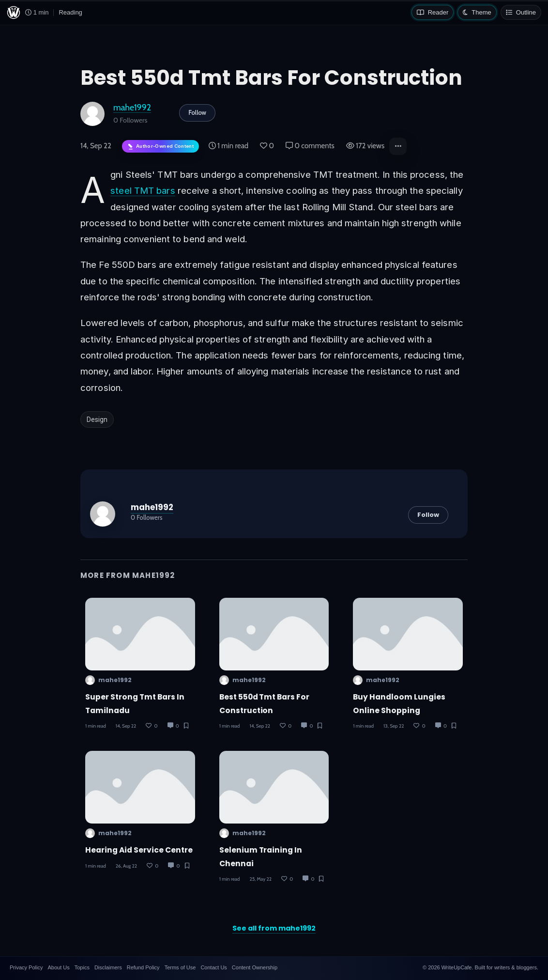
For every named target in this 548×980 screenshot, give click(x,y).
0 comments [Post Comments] (310, 146)
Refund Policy (143, 967)
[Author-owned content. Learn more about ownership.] (160, 147)
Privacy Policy (26, 967)
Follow (197, 112)
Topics (82, 967)
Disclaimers (108, 967)
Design (97, 420)
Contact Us (213, 967)
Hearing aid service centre (139, 850)
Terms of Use (180, 967)
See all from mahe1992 (274, 928)
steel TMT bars (143, 190)
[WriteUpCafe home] (14, 13)
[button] (398, 146)
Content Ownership (255, 967)
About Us (58, 967)
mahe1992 (132, 107)
